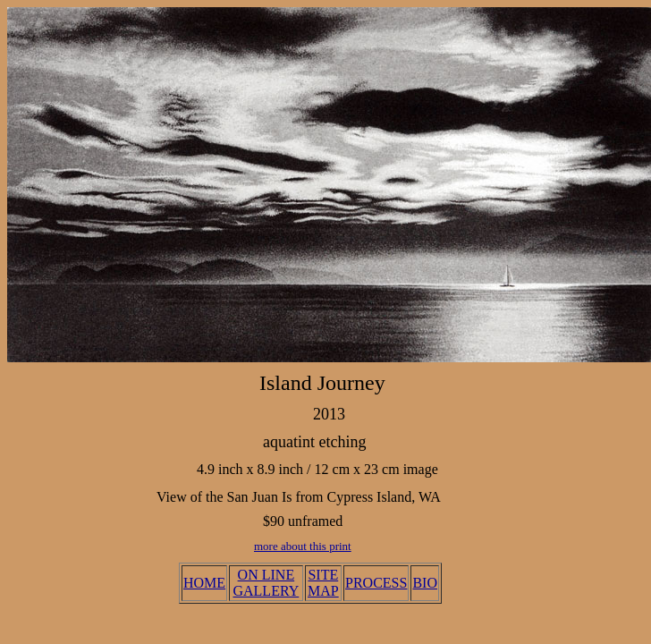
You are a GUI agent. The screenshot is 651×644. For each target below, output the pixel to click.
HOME (204, 583)
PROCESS (376, 583)
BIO (425, 583)
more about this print (303, 546)
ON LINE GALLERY (266, 583)
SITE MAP (323, 583)
